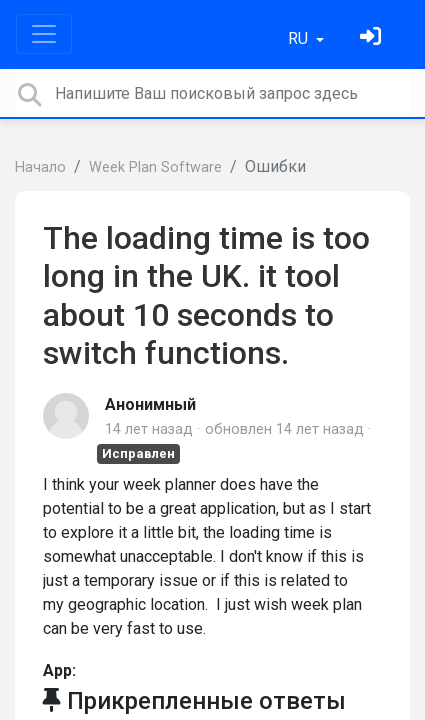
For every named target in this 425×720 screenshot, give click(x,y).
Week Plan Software (155, 167)
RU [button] (300, 38)
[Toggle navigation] (44, 34)
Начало (40, 167)
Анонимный (150, 404)
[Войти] (373, 38)
